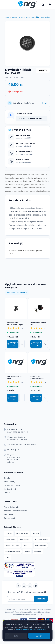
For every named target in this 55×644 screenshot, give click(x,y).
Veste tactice (10, 539)
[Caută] (43, 5)
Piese (7, 557)
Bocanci (36, 533)
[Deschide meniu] (5, 5)
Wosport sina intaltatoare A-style (15, 323)
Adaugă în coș (13, 344)
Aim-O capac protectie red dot (37, 377)
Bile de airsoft (25, 539)
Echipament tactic (12, 545)
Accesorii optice (47, 17)
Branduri (7, 478)
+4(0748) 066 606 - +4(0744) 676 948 (22, 445)
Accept (39, 636)
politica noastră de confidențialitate (31, 630)
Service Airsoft (10, 489)
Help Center (9, 514)
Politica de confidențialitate (15, 511)
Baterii (27, 551)
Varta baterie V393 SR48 (15, 377)
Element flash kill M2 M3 (39, 323)
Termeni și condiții (12, 507)
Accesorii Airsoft (18, 17)
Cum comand (9, 518)
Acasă (7, 17)
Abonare (41, 599)
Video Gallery (9, 482)
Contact (7, 493)
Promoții (27, 545)
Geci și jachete (41, 545)
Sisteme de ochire (33, 17)
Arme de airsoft (22, 533)
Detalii (45, 103)
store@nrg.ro (13, 450)
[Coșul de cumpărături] (50, 5)
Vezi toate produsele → (17, 292)
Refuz (16, 636)
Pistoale (8, 533)
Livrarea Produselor (12, 485)
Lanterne (38, 551)
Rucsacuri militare (42, 539)
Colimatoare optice (13, 551)
